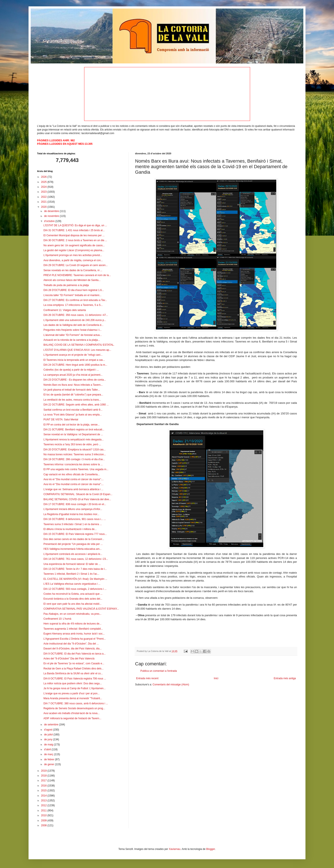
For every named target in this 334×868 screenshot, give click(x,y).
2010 (44, 815)
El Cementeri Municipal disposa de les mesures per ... (74, 235)
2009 (44, 821)
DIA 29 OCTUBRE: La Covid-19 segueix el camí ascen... (76, 265)
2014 (44, 796)
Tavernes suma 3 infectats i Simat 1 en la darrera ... (73, 524)
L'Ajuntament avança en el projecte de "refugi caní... (73, 355)
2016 (44, 786)
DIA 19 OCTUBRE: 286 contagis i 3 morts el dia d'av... (74, 459)
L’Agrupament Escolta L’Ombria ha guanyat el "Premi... (75, 639)
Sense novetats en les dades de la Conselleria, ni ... (73, 270)
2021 (44, 202)
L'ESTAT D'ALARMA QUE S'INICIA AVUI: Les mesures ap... (77, 350)
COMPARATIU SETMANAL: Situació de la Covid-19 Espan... (78, 494)
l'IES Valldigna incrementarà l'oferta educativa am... (73, 549)
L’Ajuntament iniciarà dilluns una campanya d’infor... (73, 509)
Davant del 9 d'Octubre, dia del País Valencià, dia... (73, 649)
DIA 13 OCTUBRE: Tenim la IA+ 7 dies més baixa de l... (75, 569)
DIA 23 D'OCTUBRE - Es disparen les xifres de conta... (75, 380)
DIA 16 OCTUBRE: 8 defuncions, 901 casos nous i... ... (75, 519)
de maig (49, 745)
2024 (44, 187)
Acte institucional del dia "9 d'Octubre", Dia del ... (71, 644)
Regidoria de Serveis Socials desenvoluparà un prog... (74, 708)
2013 (44, 801)
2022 (44, 197)
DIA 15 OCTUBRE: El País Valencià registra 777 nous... (75, 534)
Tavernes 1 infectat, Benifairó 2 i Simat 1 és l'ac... (71, 574)
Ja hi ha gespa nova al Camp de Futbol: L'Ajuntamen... (75, 688)
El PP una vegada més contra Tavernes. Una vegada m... (76, 469)
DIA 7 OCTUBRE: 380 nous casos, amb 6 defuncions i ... (76, 703)
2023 (44, 192)
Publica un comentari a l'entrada (159, 671)
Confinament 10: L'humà (57, 619)
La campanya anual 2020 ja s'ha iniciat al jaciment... (73, 375)
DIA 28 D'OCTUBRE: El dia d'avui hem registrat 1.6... (74, 290)
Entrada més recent (147, 678)
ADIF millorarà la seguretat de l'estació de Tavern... (72, 718)
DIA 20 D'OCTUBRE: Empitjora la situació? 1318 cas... (75, 450)
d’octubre (50, 221)
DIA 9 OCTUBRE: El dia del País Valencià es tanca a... (75, 654)
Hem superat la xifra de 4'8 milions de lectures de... (72, 624)
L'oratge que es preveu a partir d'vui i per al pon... (71, 693)
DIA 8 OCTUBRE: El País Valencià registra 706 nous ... (75, 679)
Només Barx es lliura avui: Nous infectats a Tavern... (73, 385)
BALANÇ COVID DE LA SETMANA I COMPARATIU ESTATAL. (79, 345)
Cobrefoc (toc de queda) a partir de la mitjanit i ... (71, 370)
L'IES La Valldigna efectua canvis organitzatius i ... (72, 584)
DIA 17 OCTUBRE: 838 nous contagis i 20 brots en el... (75, 504)
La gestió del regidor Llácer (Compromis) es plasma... (74, 250)
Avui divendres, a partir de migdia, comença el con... (73, 260)
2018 (44, 776)
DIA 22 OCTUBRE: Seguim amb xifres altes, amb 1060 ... (76, 405)
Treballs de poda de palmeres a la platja (66, 285)
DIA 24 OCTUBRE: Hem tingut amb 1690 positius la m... (75, 365)
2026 (44, 177)
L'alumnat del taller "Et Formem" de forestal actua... (73, 335)
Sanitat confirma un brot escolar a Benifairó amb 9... (73, 410)
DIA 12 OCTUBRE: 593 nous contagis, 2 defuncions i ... (75, 589)
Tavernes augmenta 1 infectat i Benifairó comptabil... (73, 629)
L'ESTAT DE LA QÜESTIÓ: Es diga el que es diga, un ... (75, 225)
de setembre (52, 725)
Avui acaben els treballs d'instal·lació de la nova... (72, 713)
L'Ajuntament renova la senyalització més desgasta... (73, 440)
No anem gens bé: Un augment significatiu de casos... (74, 245)
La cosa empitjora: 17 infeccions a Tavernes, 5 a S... (73, 305)
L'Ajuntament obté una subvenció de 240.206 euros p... (75, 320)
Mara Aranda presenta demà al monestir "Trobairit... (73, 698)
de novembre (52, 216)
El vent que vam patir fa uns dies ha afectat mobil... (72, 604)
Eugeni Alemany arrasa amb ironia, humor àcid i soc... (74, 634)
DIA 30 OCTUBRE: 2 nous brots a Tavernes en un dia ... (75, 240)
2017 (44, 781)
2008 (44, 825)
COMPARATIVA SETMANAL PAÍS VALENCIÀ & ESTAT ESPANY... (81, 609)
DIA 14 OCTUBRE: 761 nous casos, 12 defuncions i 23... (76, 559)
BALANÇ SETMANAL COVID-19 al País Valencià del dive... (77, 499)
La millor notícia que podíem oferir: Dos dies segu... (73, 683)
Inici (216, 678)
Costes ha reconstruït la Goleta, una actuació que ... (73, 594)
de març (49, 754)
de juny (49, 739)
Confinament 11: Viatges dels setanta (65, 310)
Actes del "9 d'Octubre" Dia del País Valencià (69, 659)
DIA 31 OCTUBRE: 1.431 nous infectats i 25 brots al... (74, 230)
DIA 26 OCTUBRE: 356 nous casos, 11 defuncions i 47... (76, 315)
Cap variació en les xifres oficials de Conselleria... (72, 474)
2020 (44, 207)
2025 (44, 182)
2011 (44, 811)
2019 (44, 771)
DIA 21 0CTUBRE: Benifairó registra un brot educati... (74, 430)
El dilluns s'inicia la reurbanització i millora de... (70, 529)
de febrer (50, 759)
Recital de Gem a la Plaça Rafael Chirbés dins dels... (73, 669)
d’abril (48, 749)
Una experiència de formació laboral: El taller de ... (72, 564)
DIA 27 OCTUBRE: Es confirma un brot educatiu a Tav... (75, 300)
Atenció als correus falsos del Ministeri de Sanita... (72, 280)
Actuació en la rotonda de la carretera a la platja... (72, 340)
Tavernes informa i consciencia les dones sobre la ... (73, 464)
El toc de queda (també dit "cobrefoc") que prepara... (73, 395)
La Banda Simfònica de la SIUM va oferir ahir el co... (73, 673)
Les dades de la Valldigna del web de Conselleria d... (73, 325)
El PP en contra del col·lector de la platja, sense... (72, 425)
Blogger (211, 849)
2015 (44, 791)
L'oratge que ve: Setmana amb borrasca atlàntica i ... (73, 489)
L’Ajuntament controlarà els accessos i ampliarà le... (73, 554)
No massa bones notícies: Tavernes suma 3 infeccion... (75, 454)
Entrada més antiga (285, 678)
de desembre (52, 211)
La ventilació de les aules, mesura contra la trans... (72, 400)
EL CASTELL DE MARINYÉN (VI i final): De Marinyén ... (75, 579)
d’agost (49, 730)
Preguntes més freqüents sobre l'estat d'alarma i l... (73, 330)
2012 (44, 805)
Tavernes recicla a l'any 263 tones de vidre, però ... (72, 444)
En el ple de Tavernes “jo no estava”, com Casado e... (74, 663)
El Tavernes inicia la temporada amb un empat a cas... (74, 360)
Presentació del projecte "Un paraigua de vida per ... (73, 544)
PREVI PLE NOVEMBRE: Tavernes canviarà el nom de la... (77, 275)
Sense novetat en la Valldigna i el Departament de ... (73, 434)
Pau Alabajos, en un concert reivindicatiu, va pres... (72, 614)
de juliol (49, 735)
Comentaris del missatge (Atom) (171, 685)
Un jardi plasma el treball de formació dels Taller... (72, 390)
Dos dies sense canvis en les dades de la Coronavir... (74, 539)
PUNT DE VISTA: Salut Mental (61, 420)
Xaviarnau (175, 849)
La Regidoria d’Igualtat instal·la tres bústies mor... (71, 514)
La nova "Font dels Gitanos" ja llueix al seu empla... (73, 415)
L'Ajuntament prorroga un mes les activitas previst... (73, 255)
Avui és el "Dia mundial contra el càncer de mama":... (73, 479)
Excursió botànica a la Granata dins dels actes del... (73, 599)
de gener (50, 764)
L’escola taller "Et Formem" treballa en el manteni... (72, 295)
